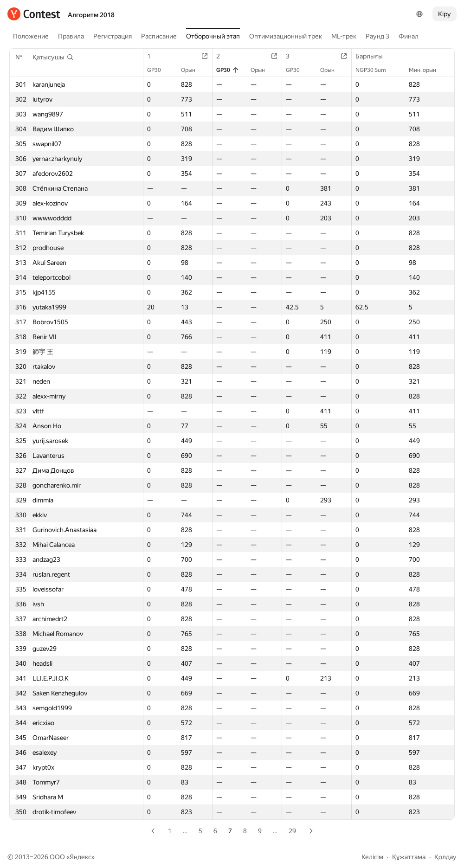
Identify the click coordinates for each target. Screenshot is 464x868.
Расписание (159, 36)
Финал (409, 36)
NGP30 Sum (375, 70)
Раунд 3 (377, 36)
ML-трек (344, 36)
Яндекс (81, 857)
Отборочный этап (213, 36)
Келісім (372, 857)
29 (292, 831)
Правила (71, 36)
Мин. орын (427, 70)
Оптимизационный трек (286, 36)
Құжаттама (409, 857)
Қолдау (445, 857)
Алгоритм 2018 (91, 15)
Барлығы (374, 56)
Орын (193, 70)
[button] (53, 57)
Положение (31, 36)
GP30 (159, 70)
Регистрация (113, 36)
